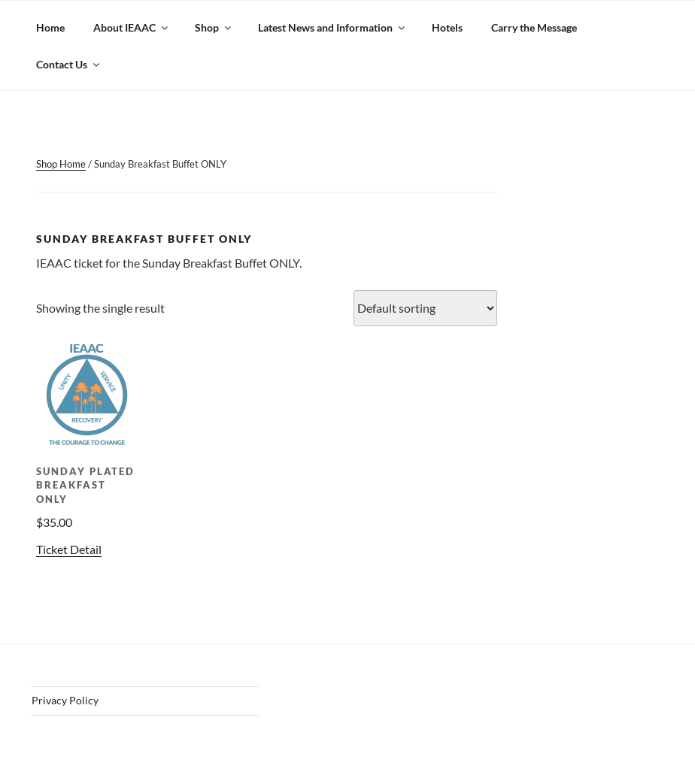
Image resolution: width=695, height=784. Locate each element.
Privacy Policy (65, 700)
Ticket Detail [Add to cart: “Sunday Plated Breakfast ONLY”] (69, 549)
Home (50, 27)
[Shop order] (425, 308)
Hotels (447, 27)
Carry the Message (534, 27)
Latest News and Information (332, 27)
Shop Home (61, 164)
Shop (214, 27)
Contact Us (69, 64)
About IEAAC (132, 27)
